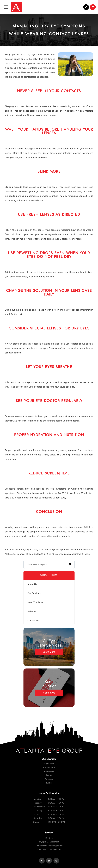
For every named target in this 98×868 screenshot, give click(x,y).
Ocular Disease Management (49, 846)
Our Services (34, 593)
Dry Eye (49, 838)
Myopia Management (49, 842)
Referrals (32, 611)
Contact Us (33, 620)
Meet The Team (35, 602)
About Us (32, 584)
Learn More (49, 652)
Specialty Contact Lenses (49, 849)
